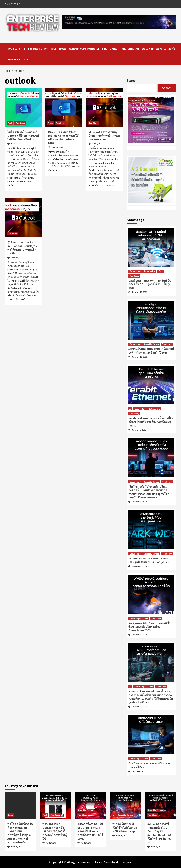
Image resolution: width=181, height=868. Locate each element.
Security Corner (38, 48)
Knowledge (135, 271)
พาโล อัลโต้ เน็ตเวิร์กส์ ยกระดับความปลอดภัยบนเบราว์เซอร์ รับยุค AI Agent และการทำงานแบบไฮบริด (20, 833)
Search (132, 81)
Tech (53, 48)
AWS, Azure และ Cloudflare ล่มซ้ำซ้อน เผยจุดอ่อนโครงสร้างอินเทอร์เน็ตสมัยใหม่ (149, 627)
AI (24, 48)
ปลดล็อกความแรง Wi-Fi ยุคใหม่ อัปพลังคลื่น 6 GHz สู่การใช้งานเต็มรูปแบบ (150, 284)
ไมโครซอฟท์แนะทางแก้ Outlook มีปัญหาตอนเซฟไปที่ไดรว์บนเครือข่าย (23, 136)
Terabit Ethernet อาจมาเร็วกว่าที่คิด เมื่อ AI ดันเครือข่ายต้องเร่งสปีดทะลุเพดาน (151, 422)
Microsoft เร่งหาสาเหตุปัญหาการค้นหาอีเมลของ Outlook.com (104, 136)
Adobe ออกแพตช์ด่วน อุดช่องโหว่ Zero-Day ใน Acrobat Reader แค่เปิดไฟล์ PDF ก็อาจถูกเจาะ (160, 833)
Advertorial (164, 48)
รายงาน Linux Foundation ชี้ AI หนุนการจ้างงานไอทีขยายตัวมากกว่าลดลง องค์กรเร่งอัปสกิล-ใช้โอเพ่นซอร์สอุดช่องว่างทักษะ (151, 697)
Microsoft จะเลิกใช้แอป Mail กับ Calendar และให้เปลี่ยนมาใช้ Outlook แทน (63, 138)
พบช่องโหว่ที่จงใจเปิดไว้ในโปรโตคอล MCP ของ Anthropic (125, 828)
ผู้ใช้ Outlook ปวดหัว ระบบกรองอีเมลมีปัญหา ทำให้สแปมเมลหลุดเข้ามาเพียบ (22, 248)
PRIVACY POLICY (18, 59)
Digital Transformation (125, 48)
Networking (149, 271)
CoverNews (103, 862)
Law (105, 48)
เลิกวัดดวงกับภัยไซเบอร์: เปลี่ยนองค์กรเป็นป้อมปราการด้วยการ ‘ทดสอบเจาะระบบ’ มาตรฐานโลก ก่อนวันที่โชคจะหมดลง (149, 492)
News (63, 48)
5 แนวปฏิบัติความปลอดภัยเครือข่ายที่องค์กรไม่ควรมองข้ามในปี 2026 (151, 351)
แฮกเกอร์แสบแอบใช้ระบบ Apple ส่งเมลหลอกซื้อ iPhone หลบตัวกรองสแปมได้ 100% (90, 831)
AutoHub (148, 48)
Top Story (14, 48)
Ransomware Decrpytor (84, 48)
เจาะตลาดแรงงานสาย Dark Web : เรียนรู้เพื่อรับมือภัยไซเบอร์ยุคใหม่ (149, 560)
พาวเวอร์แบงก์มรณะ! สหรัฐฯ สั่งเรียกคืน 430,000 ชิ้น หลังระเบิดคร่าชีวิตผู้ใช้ (55, 831)
